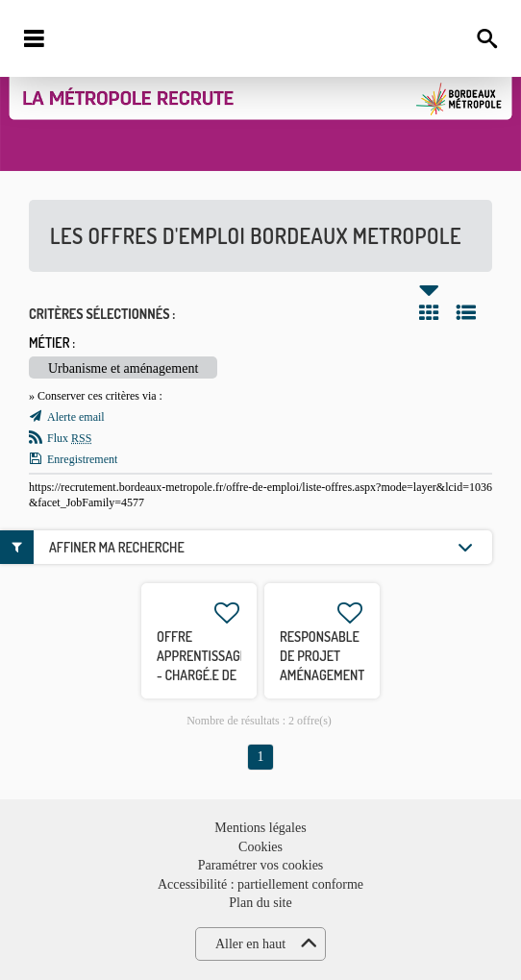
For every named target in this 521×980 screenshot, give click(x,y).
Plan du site (260, 903)
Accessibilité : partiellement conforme (260, 884)
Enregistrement (82, 459)
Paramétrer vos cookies (261, 865)
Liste (466, 312)
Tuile (429, 312)
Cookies (260, 847)
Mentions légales (260, 828)
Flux (69, 438)
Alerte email (76, 417)
